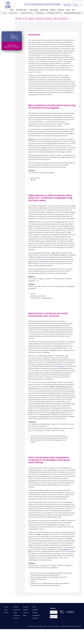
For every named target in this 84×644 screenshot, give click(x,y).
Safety (15, 613)
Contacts (25, 610)
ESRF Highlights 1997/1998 (54, 13)
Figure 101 (64, 255)
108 (29, 551)
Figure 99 (31, 139)
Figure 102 (46, 261)
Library (15, 607)
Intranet (16, 618)
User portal (16, 610)
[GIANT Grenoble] (70, 612)
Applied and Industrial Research (12, 46)
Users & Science (33, 10)
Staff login (16, 615)
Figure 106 (55, 412)
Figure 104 (64, 387)
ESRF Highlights (40, 13)
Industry (53, 10)
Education (61, 10)
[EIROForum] (54, 612)
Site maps (26, 607)
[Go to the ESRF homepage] (8, 5)
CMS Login (35, 618)
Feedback (35, 610)
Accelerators (44, 10)
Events (68, 10)
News (12, 10)
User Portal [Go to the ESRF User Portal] (67, 5)
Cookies (6, 612)
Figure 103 (62, 366)
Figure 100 (55, 253)
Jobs (73, 10)
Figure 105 (41, 406)
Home (4, 13)
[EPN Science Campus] (62, 612)
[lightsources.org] (54, 616)
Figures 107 (67, 549)
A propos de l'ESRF (21, 10)
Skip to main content (78, 1)
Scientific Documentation (27, 13)
